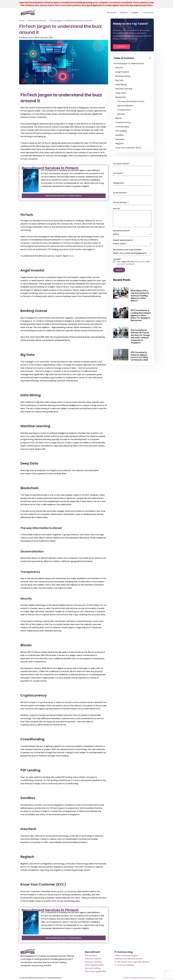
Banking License (123, 76)
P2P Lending (121, 131)
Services (124, 12)
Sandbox (120, 135)
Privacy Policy (128, 977)
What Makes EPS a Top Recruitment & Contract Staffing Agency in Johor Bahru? (140, 294)
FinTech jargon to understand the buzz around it (132, 63)
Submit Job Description (123, 240)
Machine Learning (124, 89)
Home (22, 21)
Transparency (124, 110)
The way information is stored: (131, 101)
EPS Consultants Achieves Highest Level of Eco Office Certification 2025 (139, 355)
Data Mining (121, 85)
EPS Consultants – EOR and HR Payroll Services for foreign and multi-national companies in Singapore (140, 335)
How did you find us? (121, 231)
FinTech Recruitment (37, 21)
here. (71, 256)
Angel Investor (122, 72)
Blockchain (121, 97)
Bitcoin (119, 118)
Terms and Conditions (145, 977)
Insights (135, 12)
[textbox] (131, 234)
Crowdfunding (122, 127)
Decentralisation (125, 106)
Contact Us (148, 12)
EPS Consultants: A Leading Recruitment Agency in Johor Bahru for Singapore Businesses (141, 314)
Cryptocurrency (123, 122)
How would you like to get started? (128, 250)
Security (121, 114)
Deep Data (121, 93)
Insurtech (120, 139)
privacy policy (140, 262)
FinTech (119, 68)
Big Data (119, 80)
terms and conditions (126, 264)
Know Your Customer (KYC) (128, 148)
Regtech (119, 143)
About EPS (112, 12)
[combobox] (132, 234)
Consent (117, 259)
